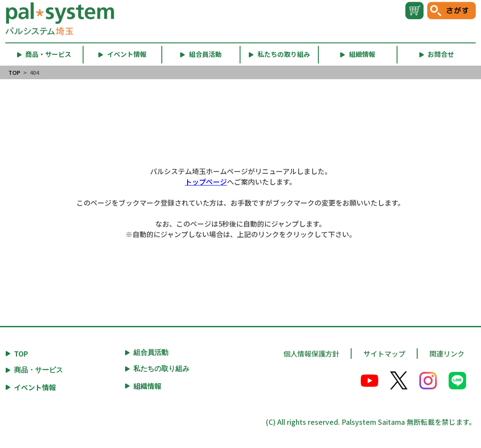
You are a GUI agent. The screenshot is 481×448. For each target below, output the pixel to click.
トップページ (206, 182)
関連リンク (447, 353)
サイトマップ (384, 353)
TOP (14, 72)
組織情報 (147, 386)
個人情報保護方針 (311, 353)
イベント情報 (35, 387)
